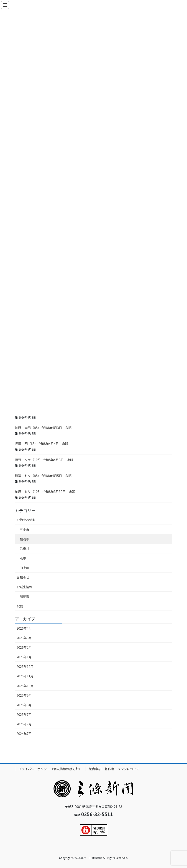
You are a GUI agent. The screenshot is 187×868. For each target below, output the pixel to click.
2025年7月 (24, 714)
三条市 (25, 530)
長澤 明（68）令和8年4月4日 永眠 (42, 444)
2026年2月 (24, 647)
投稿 (20, 606)
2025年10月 (25, 686)
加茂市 (25, 539)
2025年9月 (24, 695)
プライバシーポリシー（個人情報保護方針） (50, 769)
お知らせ (23, 577)
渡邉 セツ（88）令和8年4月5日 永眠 (43, 476)
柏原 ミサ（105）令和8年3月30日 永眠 (45, 492)
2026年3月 (24, 638)
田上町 (25, 568)
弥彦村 (25, 549)
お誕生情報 (25, 587)
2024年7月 (24, 734)
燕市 (23, 558)
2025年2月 (24, 724)
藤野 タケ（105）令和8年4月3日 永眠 (44, 460)
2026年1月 (24, 657)
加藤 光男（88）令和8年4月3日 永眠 (43, 428)
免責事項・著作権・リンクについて (114, 769)
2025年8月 (24, 705)
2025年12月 (25, 666)
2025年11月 (25, 676)
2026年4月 (24, 628)
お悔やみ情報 (26, 520)
